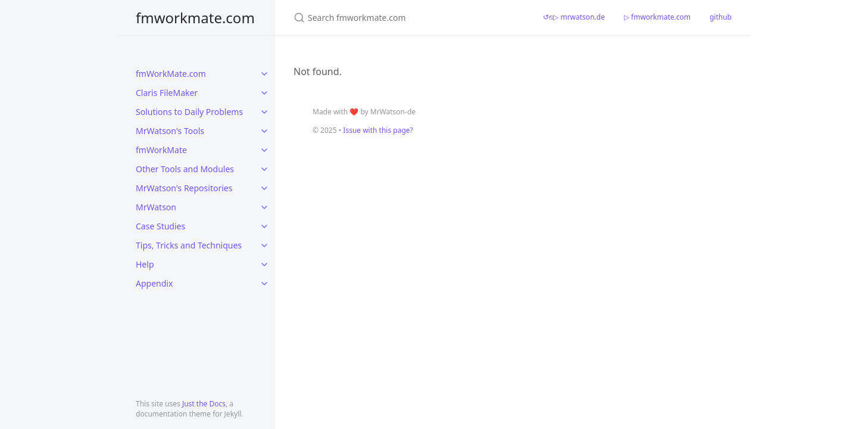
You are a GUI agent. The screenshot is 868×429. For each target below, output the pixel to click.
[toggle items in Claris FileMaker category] (264, 93)
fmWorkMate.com (171, 74)
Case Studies (160, 226)
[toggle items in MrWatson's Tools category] (264, 131)
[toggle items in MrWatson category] (264, 207)
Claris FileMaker (167, 93)
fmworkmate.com (195, 18)
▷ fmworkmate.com (657, 17)
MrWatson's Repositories (184, 188)
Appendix (154, 283)
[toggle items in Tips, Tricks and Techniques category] (264, 245)
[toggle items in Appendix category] (264, 284)
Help (145, 264)
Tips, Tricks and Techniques (189, 245)
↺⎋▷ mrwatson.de (574, 17)
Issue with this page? (378, 130)
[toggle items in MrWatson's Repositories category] (264, 188)
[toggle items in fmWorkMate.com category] (264, 74)
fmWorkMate (161, 150)
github (721, 17)
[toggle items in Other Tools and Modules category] (264, 169)
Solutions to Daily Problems (189, 112)
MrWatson (156, 207)
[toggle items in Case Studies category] (264, 226)
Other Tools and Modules (185, 169)
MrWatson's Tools (170, 131)
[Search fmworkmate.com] (404, 18)
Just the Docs (204, 404)
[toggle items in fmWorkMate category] (264, 150)
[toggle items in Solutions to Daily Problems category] (264, 112)
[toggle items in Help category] (264, 265)
